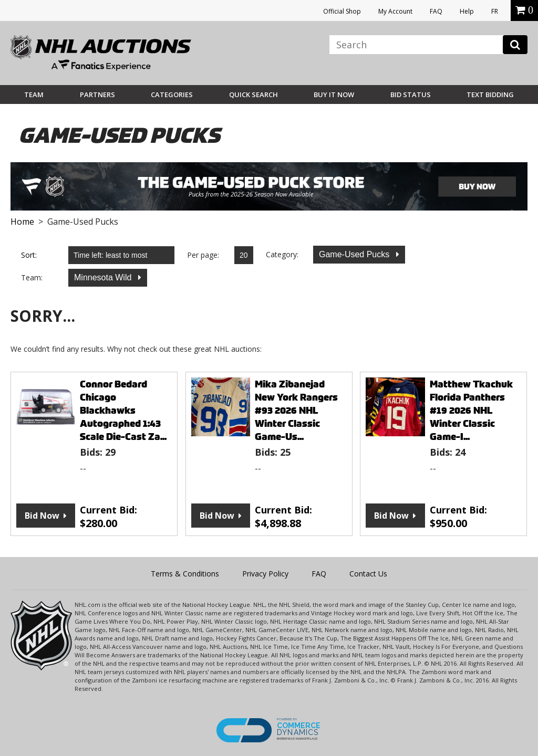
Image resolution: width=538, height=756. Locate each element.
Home (22, 222)
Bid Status (411, 94)
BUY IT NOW (334, 94)
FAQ (436, 11)
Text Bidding (490, 94)
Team (34, 94)
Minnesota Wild (104, 277)
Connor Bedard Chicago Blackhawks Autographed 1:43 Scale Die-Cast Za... (123, 410)
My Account (395, 11)
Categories (172, 94)
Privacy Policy (265, 574)
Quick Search (254, 94)
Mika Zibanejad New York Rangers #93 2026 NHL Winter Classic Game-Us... (296, 410)
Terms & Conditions (185, 574)
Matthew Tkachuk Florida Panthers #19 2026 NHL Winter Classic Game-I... (471, 410)
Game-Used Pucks (355, 254)
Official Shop (342, 11)
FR (495, 11)
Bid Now (42, 516)
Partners (97, 94)
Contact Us (368, 574)
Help (467, 11)
